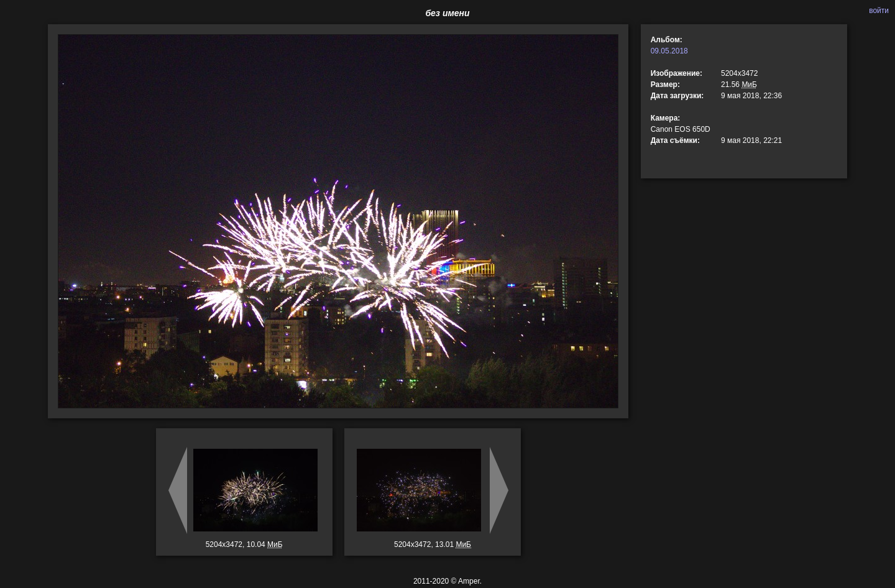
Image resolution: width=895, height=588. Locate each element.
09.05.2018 (669, 51)
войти (879, 11)
